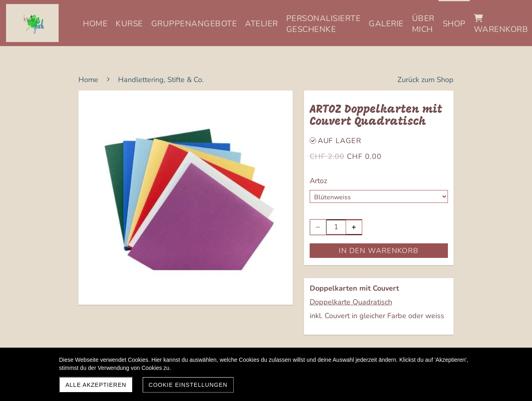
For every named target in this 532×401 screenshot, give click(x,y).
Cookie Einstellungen (188, 385)
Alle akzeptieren (96, 385)
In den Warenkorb (379, 251)
